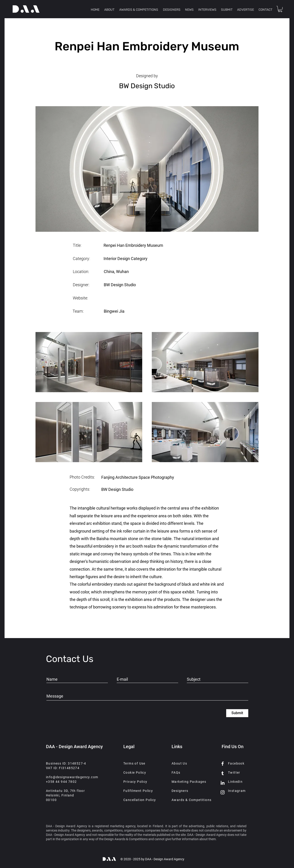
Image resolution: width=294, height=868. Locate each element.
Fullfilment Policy (138, 791)
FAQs (176, 773)
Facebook (236, 763)
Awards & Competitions (191, 800)
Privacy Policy (135, 782)
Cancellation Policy (140, 800)
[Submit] (237, 713)
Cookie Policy (135, 773)
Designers (180, 791)
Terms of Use (134, 763)
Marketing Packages (189, 782)
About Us (179, 763)
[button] (280, 9)
